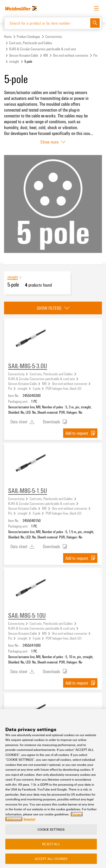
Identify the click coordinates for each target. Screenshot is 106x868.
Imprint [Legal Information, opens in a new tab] (29, 819)
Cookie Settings (51, 829)
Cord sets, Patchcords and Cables (31, 43)
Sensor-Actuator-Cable (24, 55)
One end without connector (71, 55)
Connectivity (54, 36)
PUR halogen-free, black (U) (64, 388)
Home (8, 36)
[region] (53, 788)
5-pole (37, 388)
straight (14, 61)
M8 (46, 55)
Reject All (51, 844)
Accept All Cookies (51, 859)
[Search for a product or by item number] (47, 23)
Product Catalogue (28, 36)
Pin (95, 55)
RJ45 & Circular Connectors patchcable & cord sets (43, 49)
